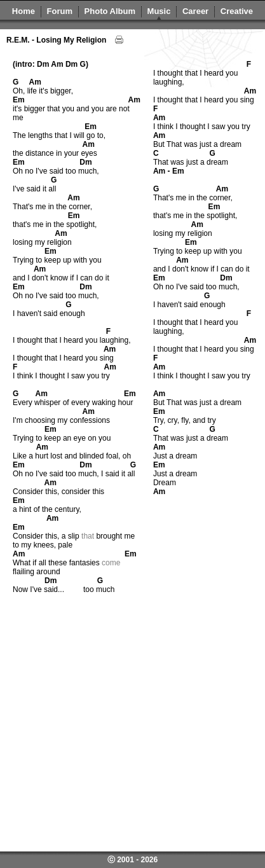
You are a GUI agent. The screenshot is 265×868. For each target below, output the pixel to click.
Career (195, 11)
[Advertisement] (119, 726)
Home (24, 11)
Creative (237, 11)
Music (159, 11)
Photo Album (110, 11)
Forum (60, 11)
